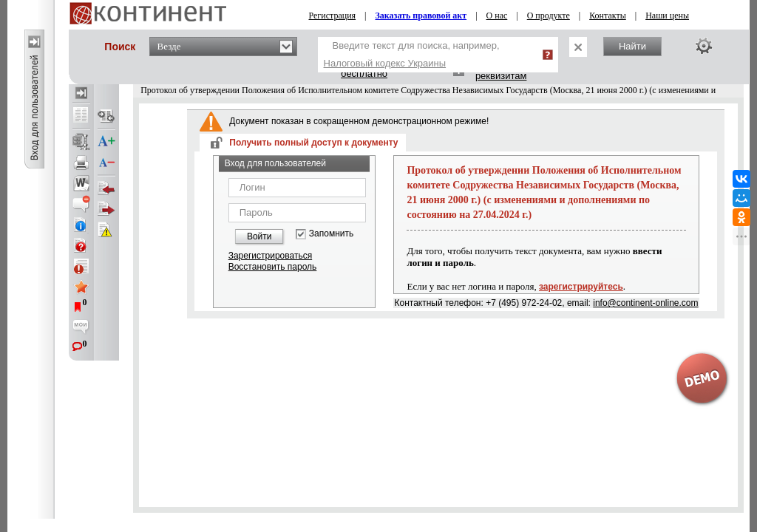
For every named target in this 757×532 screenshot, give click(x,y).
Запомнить (331, 234)
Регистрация (333, 16)
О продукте (549, 16)
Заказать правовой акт (421, 16)
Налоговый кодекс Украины (385, 63)
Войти (259, 236)
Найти (632, 46)
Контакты (608, 16)
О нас (497, 16)
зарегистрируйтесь (581, 287)
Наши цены (667, 16)
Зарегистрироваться (270, 256)
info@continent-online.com (645, 303)
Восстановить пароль (273, 267)
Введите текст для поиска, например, (412, 54)
